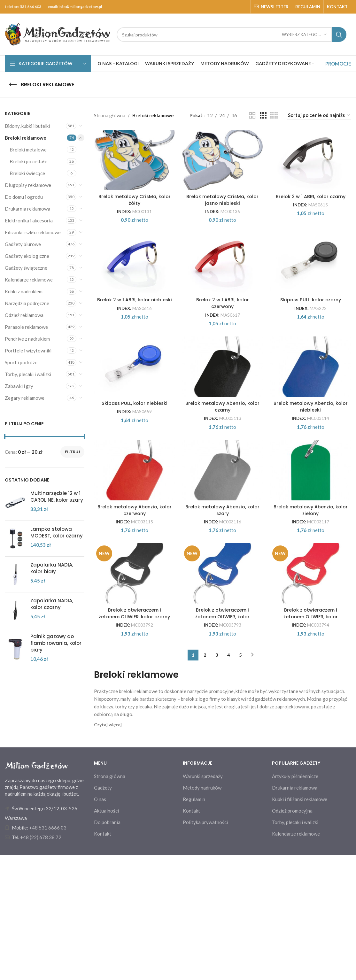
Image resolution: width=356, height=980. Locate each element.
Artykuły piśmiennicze (295, 901)
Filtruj (72, 452)
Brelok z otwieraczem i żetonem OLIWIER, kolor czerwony (312, 742)
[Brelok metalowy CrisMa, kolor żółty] (134, 171)
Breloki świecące (27, 173)
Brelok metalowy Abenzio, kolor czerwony (134, 609)
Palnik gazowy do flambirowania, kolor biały (56, 643)
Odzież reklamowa (24, 315)
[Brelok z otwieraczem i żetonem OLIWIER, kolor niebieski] (223, 687)
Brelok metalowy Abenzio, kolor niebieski (312, 480)
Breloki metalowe (28, 150)
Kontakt (103, 959)
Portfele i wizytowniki (28, 351)
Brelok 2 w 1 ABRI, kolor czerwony (223, 351)
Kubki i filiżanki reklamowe (300, 924)
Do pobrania (107, 947)
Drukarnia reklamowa (27, 209)
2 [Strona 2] (205, 780)
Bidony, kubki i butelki (27, 126)
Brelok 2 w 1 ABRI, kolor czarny (312, 219)
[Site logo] (58, 34)
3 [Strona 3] (217, 780)
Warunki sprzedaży (203, 901)
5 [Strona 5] (240, 780)
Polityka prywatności (205, 947)
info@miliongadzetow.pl (80, 7)
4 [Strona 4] (228, 780)
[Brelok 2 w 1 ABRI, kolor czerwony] (223, 300)
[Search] (232, 35)
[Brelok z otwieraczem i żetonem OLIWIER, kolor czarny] (134, 687)
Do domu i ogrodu (24, 197)
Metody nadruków (202, 913)
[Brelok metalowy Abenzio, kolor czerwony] (134, 558)
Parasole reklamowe (26, 327)
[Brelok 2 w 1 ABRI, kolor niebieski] (134, 300)
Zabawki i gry (19, 386)
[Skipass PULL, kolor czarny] (312, 300)
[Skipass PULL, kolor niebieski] (134, 429)
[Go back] (13, 85)
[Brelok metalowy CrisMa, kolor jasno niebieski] (223, 171)
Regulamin (194, 924)
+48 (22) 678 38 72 (41, 962)
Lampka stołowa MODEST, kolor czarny (57, 532)
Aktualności (106, 936)
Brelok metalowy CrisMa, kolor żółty (134, 222)
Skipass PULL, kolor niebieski (133, 477)
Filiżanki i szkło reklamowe (33, 232)
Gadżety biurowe (23, 244)
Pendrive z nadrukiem (27, 339)
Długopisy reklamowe (28, 185)
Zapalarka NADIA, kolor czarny (52, 604)
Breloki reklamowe (26, 138)
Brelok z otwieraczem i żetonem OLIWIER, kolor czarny (134, 742)
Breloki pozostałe (28, 161)
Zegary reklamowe (25, 398)
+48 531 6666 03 (48, 953)
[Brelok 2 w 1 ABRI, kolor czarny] (312, 171)
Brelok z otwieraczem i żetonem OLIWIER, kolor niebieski (222, 742)
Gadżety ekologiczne (27, 256)
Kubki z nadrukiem (24, 291)
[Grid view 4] (274, 116)
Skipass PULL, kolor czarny (311, 348)
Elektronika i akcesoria (29, 220)
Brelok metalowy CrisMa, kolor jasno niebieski (222, 222)
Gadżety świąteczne (26, 268)
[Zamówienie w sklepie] (319, 115)
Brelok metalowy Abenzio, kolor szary (222, 609)
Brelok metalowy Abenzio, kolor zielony (312, 609)
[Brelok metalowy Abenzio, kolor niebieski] (312, 429)
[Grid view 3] (263, 116)
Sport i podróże (21, 362)
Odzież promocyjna (292, 936)
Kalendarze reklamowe (29, 280)
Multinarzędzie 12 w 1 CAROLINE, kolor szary (57, 497)
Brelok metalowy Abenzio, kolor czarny (222, 480)
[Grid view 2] (252, 116)
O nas (100, 924)
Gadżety (103, 913)
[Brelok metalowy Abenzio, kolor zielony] (312, 558)
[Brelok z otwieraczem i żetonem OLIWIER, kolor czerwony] (312, 687)
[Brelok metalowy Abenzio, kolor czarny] (223, 429)
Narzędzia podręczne (27, 303)
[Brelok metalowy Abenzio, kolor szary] (223, 558)
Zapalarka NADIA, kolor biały (52, 568)
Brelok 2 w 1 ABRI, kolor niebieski (133, 351)
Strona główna (110, 115)
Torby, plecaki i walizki (28, 374)
